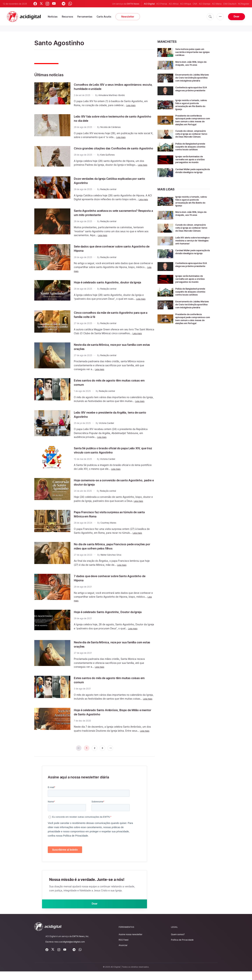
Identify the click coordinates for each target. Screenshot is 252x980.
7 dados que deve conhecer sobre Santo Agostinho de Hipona (108, 581)
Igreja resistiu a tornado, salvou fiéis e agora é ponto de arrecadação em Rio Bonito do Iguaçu (191, 107)
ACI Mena (217, 4)
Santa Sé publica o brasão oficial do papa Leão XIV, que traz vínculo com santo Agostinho (112, 453)
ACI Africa (174, 4)
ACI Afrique (186, 4)
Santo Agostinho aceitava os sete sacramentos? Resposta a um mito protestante (114, 214)
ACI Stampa (205, 4)
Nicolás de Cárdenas (110, 127)
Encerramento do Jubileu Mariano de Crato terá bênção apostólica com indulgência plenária (190, 79)
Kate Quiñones (107, 159)
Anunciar (123, 954)
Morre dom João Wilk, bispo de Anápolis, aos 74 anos (192, 63)
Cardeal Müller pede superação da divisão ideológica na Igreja (188, 182)
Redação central (108, 191)
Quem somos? (178, 943)
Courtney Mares (108, 526)
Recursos (67, 17)
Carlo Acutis (104, 17)
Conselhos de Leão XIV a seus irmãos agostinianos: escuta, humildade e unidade (109, 87)
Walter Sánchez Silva (111, 558)
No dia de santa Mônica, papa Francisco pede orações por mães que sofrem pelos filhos (111, 549)
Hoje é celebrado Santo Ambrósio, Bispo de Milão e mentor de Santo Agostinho (110, 717)
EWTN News (133, 4)
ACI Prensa (162, 4)
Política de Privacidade (182, 948)
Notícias (53, 17)
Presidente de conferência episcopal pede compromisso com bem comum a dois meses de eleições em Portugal (191, 124)
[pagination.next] (113, 754)
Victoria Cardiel (106, 426)
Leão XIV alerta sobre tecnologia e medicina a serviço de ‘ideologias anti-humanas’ (191, 255)
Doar (237, 16)
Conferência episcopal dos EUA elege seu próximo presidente (191, 93)
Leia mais (132, 105)
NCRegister (244, 4)
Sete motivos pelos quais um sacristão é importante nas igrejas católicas (192, 52)
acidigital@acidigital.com (72, 950)
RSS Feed (123, 948)
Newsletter (128, 17)
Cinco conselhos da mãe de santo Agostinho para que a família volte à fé (111, 318)
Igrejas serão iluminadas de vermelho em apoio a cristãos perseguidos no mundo (193, 170)
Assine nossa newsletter (130, 943)
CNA (195, 4)
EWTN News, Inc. (81, 945)
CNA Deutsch (230, 4)
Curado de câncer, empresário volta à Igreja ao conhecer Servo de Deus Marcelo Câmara (192, 141)
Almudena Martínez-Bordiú (112, 95)
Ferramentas (85, 17)
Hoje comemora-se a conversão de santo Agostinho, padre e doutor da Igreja (108, 486)
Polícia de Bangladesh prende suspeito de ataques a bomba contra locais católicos (193, 156)
